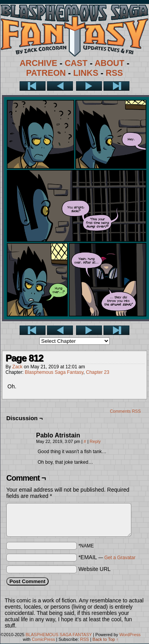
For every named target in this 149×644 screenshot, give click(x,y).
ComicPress (43, 639)
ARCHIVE (38, 63)
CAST (76, 63)
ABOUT (109, 63)
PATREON (46, 73)
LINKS (86, 73)
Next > (89, 86)
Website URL (94, 569)
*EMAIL (107, 557)
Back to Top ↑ (105, 639)
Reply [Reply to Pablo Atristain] (95, 441)
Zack (17, 367)
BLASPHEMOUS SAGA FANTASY (59, 635)
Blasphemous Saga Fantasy (54, 372)
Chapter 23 (97, 372)
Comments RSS (125, 411)
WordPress (130, 635)
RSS (114, 73)
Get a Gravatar (120, 558)
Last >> (116, 86)
